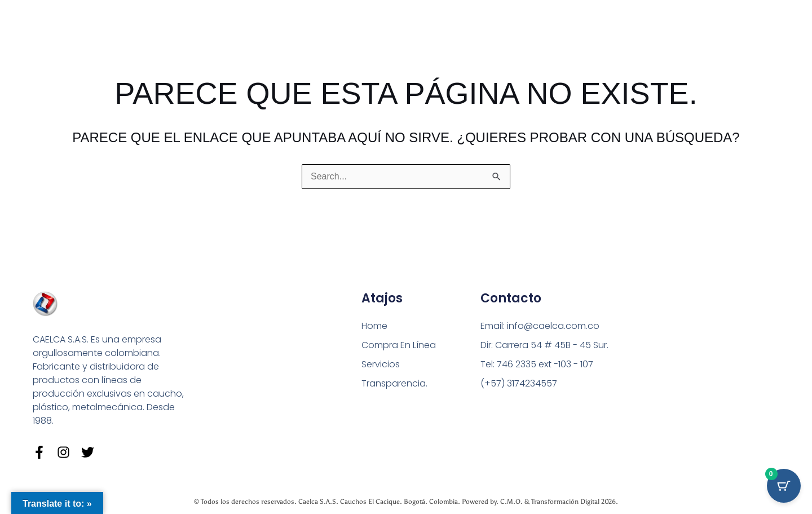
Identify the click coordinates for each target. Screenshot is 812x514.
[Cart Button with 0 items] (784, 486)
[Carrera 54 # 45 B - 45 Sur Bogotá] (690, 360)
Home (374, 326)
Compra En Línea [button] (399, 345)
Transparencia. (394, 383)
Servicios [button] (381, 364)
